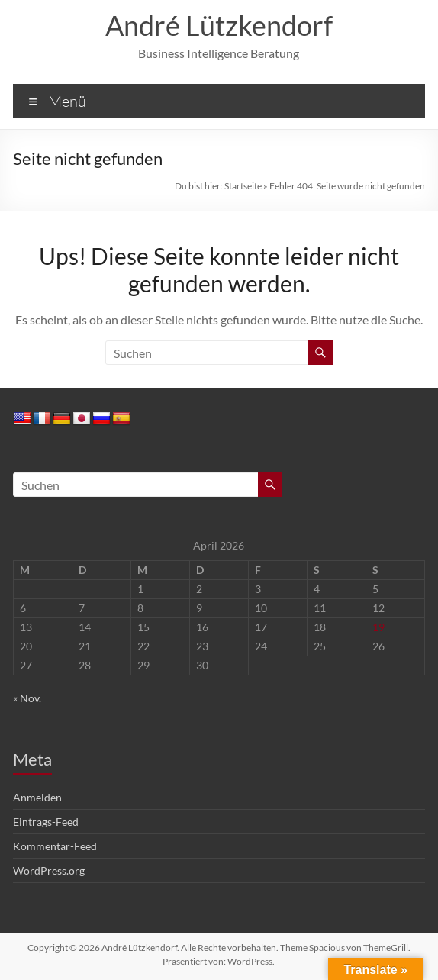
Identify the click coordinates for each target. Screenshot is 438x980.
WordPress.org (49, 870)
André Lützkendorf (219, 25)
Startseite (243, 186)
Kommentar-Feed (55, 846)
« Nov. (27, 698)
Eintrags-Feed (46, 822)
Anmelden (37, 797)
